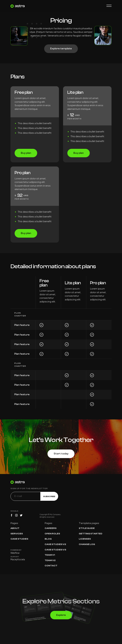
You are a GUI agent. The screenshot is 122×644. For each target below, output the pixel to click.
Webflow (15, 553)
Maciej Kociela (18, 559)
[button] (108, 6)
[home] (18, 6)
